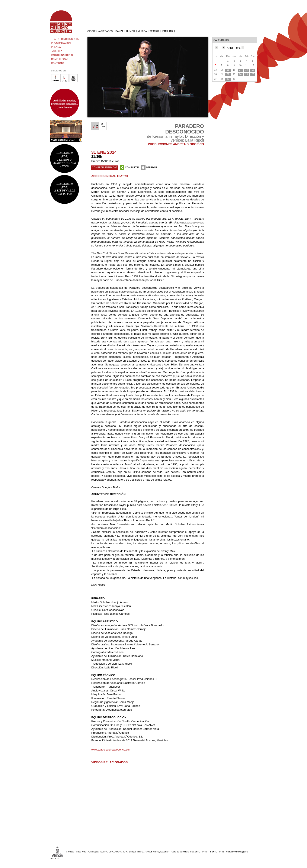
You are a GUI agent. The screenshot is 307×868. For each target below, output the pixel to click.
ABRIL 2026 (234, 48)
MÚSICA (142, 31)
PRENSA (56, 47)
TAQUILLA (57, 51)
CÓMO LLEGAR (60, 59)
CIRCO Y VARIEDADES (100, 31)
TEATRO (154, 31)
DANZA (119, 31)
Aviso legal (93, 852)
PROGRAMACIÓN (61, 43)
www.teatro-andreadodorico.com (111, 750)
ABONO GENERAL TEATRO (110, 176)
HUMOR (131, 31)
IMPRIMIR (149, 167)
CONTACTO (58, 63)
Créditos (70, 852)
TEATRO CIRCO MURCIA (65, 39)
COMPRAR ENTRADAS (105, 167)
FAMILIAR (168, 31)
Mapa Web (81, 852)
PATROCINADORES (62, 55)
